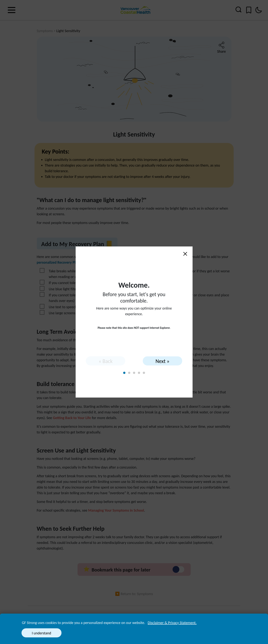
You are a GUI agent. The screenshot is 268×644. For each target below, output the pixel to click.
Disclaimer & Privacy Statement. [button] (172, 623)
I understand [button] (41, 633)
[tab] (124, 373)
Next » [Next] (162, 361)
